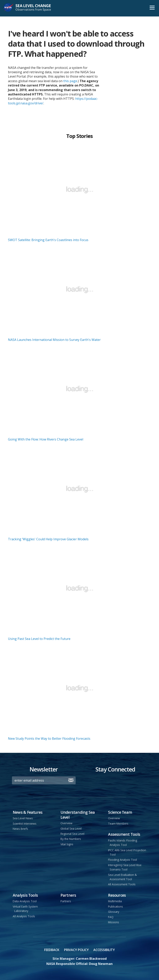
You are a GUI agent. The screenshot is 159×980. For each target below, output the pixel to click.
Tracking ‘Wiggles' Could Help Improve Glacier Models (48, 539)
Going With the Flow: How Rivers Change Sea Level (46, 439)
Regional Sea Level (72, 834)
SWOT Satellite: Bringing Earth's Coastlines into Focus (48, 240)
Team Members (118, 824)
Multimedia (115, 901)
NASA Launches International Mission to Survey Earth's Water (54, 340)
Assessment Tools (124, 834)
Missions (114, 922)
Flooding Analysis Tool (122, 860)
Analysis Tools (25, 895)
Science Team (120, 812)
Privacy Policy (76, 950)
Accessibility (104, 950)
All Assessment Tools (122, 884)
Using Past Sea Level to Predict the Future (39, 639)
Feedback (52, 950)
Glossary (114, 912)
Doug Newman (101, 964)
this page (70, 81)
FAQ (111, 917)
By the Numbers (71, 839)
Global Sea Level (71, 829)
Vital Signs (67, 844)
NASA (8, 8)
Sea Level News (23, 818)
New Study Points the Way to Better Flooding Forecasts (49, 739)
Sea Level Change (32, 8)
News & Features (28, 812)
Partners (68, 895)
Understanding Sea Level (78, 815)
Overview (66, 823)
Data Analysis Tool (25, 901)
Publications (116, 906)
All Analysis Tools (24, 916)
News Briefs (20, 829)
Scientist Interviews (25, 824)
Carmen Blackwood (91, 959)
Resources (117, 895)
